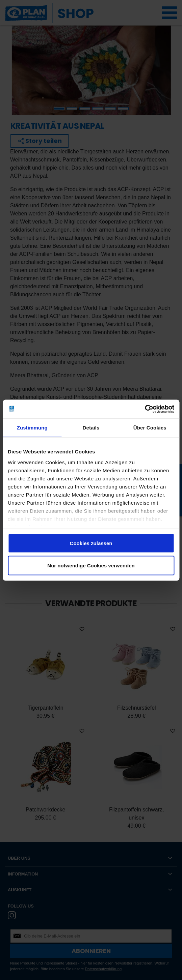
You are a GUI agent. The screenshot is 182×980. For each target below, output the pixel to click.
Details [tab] (91, 428)
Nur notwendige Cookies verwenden (91, 565)
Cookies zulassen (91, 543)
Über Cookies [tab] (150, 428)
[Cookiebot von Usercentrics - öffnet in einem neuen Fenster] (145, 409)
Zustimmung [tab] (32, 428)
